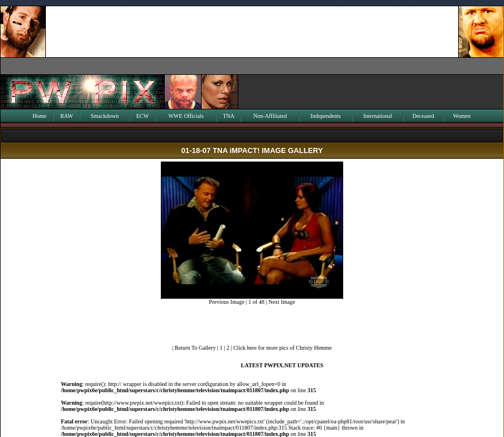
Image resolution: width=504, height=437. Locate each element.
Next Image (282, 302)
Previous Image (227, 302)
